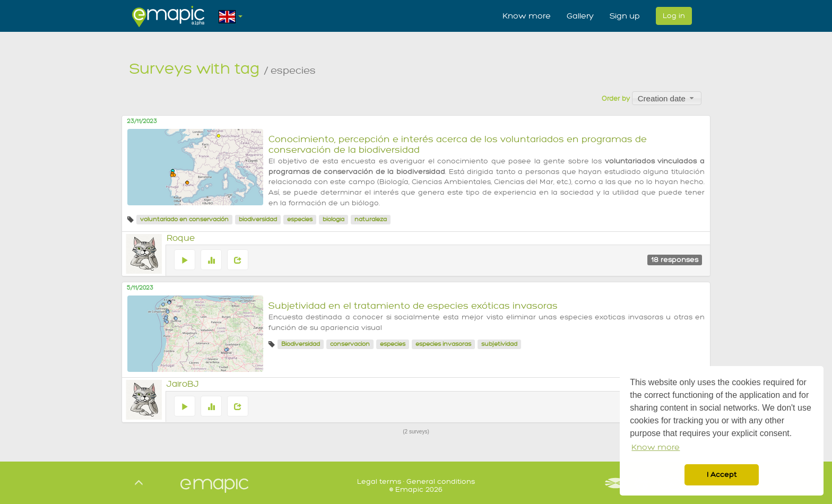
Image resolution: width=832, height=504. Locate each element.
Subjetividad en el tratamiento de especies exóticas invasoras (413, 306)
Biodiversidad (301, 344)
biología (333, 219)
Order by (616, 99)
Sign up (625, 16)
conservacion (350, 344)
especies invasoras (443, 344)
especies (300, 219)
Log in (674, 16)
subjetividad (499, 344)
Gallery (580, 16)
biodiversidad (258, 219)
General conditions (441, 481)
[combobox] (667, 98)
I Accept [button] (722, 475)
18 (675, 260)
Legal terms (379, 481)
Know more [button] (656, 447)
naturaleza (371, 219)
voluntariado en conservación (184, 219)
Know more (527, 16)
